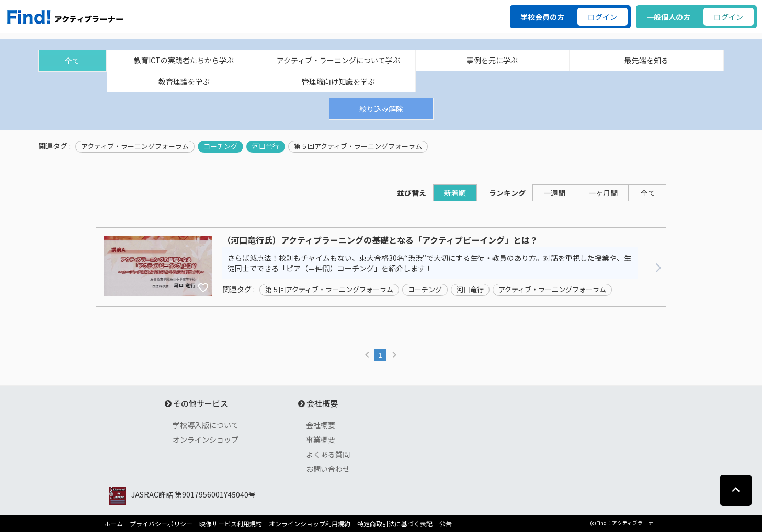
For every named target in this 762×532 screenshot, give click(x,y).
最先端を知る (646, 60)
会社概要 (321, 425)
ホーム (113, 524)
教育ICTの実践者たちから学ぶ (184, 60)
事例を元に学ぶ (492, 60)
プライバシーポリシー (161, 524)
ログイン (602, 17)
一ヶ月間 (603, 193)
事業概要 (321, 440)
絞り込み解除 (381, 109)
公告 (446, 524)
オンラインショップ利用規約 (310, 524)
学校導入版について (206, 425)
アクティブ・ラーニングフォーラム (135, 146)
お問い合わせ (328, 469)
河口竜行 (266, 146)
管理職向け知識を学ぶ (338, 82)
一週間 (554, 193)
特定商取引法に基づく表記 (395, 524)
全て (72, 61)
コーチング (220, 146)
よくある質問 (328, 454)
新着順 (455, 193)
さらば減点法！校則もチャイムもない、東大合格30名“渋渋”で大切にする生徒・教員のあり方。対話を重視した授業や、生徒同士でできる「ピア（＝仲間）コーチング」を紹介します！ (429, 263)
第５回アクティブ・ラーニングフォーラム (358, 146)
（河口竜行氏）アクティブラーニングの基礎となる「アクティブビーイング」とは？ (380, 240)
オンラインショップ (206, 440)
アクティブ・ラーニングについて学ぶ (338, 60)
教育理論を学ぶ (184, 82)
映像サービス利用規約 (231, 524)
